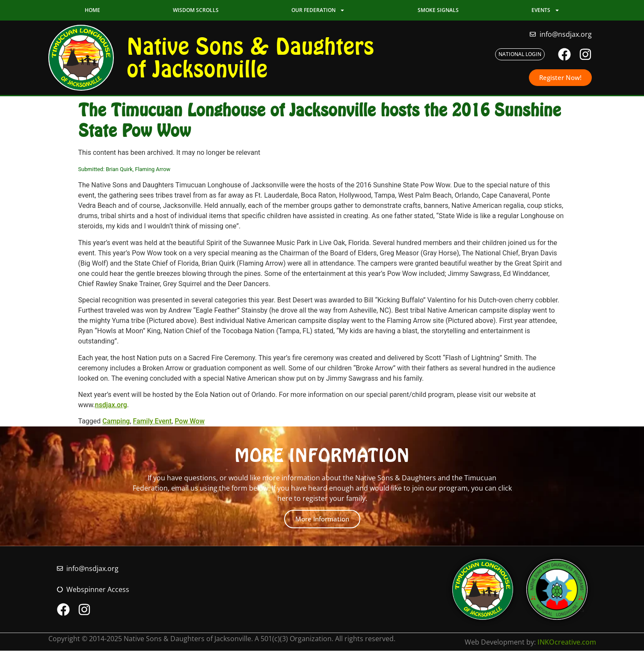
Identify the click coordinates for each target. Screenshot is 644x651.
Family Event (153, 421)
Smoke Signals (438, 10)
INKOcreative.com (567, 642)
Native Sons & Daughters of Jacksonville (250, 58)
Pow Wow (190, 421)
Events (546, 10)
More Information (322, 519)
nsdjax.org (111, 405)
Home (92, 10)
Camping (116, 421)
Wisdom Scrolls (196, 10)
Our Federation (318, 10)
